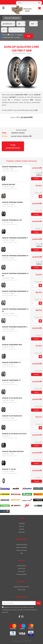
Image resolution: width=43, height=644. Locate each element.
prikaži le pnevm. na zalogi (12, 37)
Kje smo (22, 526)
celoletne (19, 35)
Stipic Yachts (21, 590)
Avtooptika (21, 571)
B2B (22, 553)
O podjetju (22, 523)
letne (4, 35)
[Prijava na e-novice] (38, 603)
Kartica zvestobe (21, 550)
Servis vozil (22, 568)
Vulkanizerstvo (21, 566)
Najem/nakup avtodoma (22, 587)
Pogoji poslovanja (22, 544)
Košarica (39, 8)
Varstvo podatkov (22, 547)
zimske (11, 35)
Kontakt (21, 529)
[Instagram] (22, 617)
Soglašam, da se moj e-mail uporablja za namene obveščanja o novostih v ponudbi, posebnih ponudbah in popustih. (20, 610)
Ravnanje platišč (21, 574)
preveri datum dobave (21, 136)
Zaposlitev (22, 532)
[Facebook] (19, 617)
